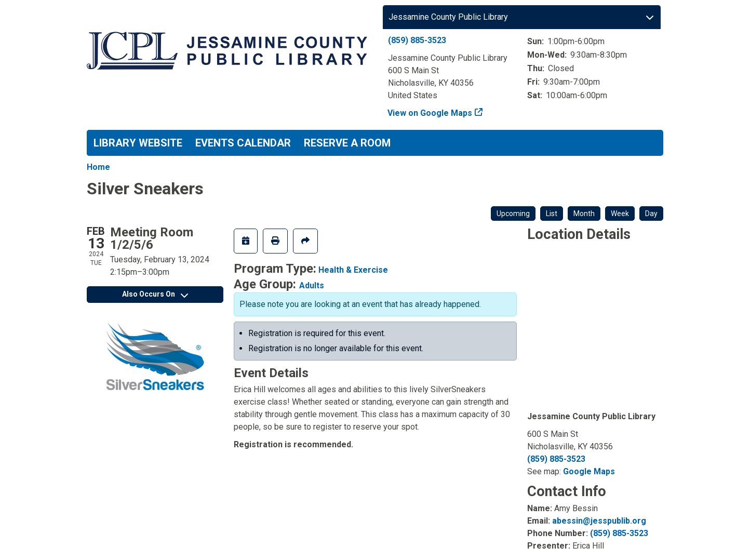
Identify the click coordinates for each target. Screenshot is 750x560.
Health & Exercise (353, 270)
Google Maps (589, 471)
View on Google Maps (430, 113)
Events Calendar (243, 143)
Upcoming (513, 214)
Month (584, 214)
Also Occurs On (155, 294)
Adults (312, 285)
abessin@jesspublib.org (599, 521)
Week (620, 214)
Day (651, 214)
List (552, 214)
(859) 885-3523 (417, 40)
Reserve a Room (347, 143)
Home (98, 167)
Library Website (138, 143)
